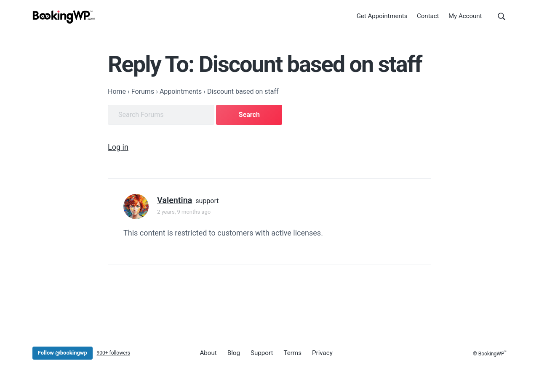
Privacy (317, 352)
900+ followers (113, 352)
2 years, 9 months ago (184, 211)
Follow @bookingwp (63, 352)
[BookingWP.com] (64, 18)
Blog (232, 352)
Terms (288, 352)
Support (259, 352)
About (208, 352)
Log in (118, 146)
